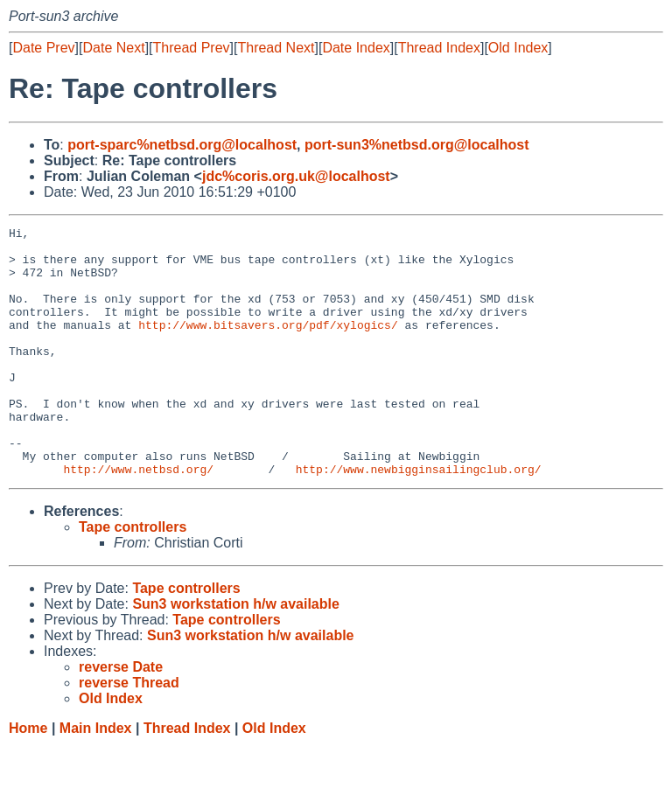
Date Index (356, 48)
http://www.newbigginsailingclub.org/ (419, 519)
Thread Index (439, 48)
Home (28, 778)
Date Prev (43, 48)
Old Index (518, 48)
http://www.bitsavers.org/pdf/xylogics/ (268, 345)
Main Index (96, 778)
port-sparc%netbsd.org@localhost (182, 145)
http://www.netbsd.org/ (138, 519)
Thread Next (276, 48)
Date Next (113, 48)
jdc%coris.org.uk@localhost (296, 176)
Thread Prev (192, 48)
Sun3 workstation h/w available (236, 654)
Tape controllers (133, 577)
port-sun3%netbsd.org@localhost (417, 145)
